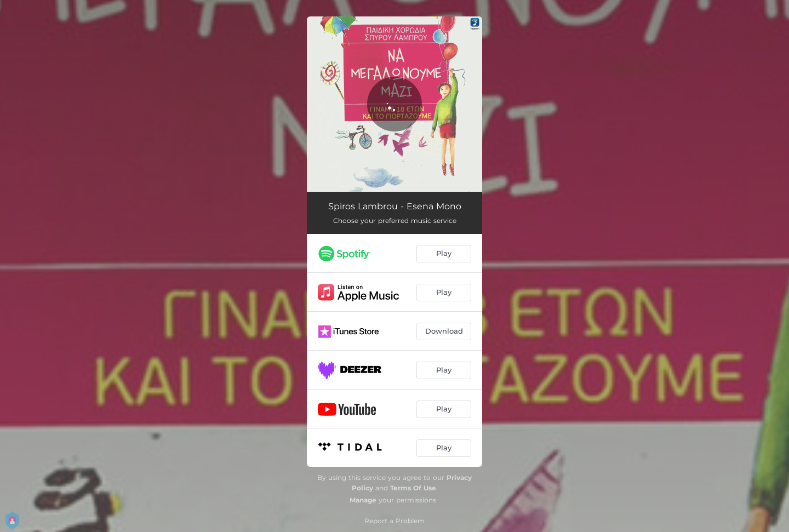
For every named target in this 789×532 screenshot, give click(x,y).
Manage (363, 500)
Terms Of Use (413, 488)
